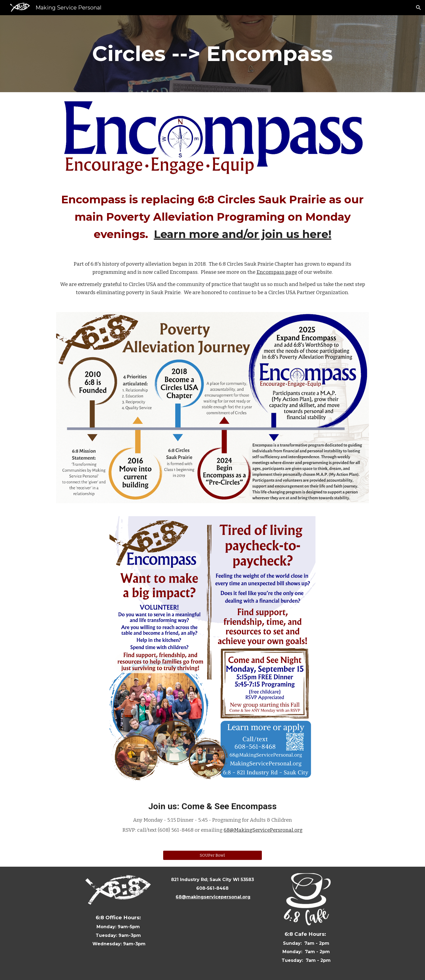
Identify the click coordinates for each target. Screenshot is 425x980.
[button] (418, 8)
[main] (212, 54)
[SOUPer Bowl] (212, 855)
